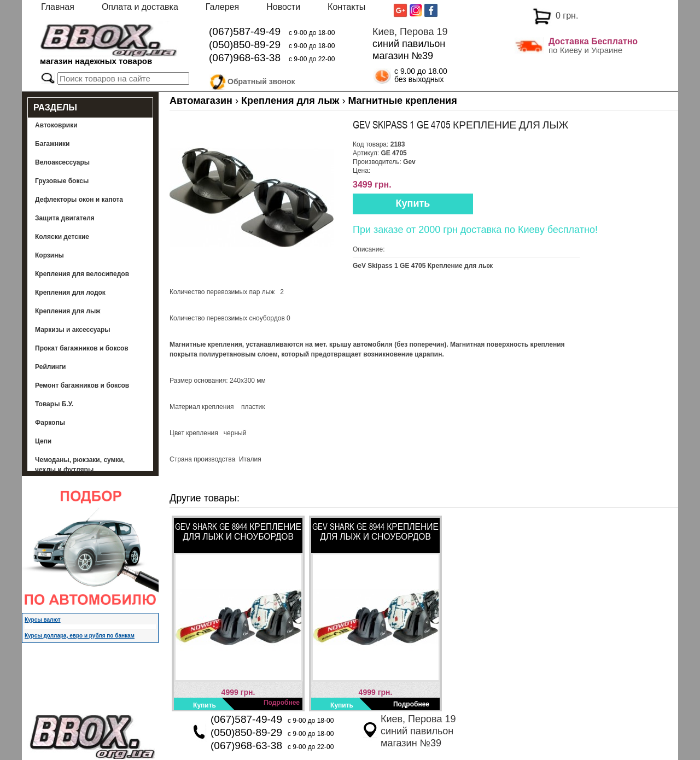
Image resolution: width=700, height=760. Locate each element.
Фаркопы (50, 423)
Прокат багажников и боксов (82, 348)
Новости (283, 7)
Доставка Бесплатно (593, 41)
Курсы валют (43, 620)
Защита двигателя (65, 218)
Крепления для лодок (70, 293)
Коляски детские (62, 237)
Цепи (43, 441)
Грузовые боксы (62, 181)
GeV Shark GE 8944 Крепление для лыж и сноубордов (238, 531)
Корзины (49, 255)
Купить (413, 203)
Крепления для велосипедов (82, 274)
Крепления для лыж (68, 311)
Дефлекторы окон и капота (79, 200)
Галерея (222, 7)
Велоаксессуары (62, 162)
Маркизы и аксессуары (73, 330)
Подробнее (282, 703)
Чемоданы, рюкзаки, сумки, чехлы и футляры (80, 465)
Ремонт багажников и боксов (82, 385)
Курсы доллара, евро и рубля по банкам (80, 636)
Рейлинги (50, 367)
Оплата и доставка (140, 7)
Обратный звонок (261, 80)
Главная (58, 7)
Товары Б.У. (54, 404)
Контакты (346, 7)
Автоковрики (56, 125)
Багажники (52, 144)
